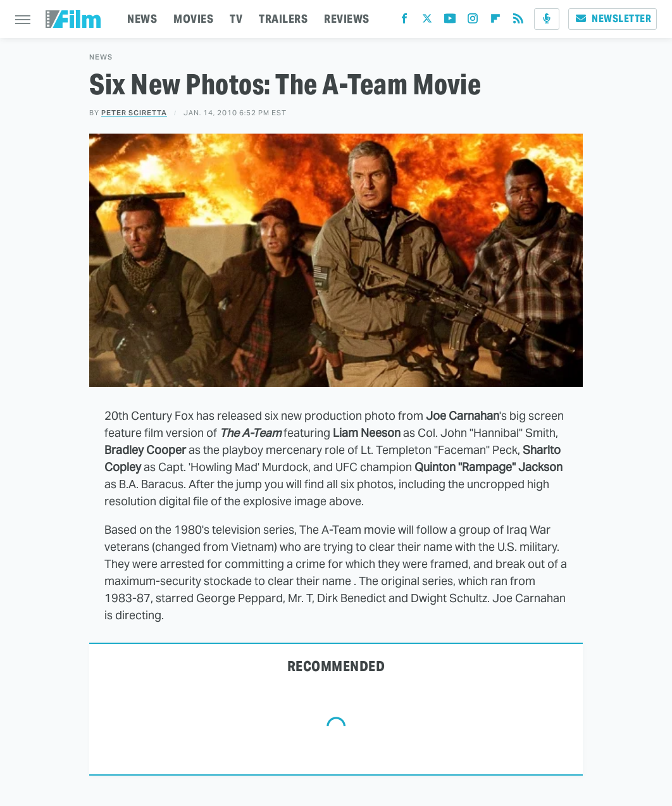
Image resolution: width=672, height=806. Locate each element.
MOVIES (193, 19)
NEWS (142, 19)
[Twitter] (427, 21)
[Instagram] (473, 21)
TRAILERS (283, 19)
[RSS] (518, 21)
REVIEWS (347, 19)
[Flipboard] (495, 21)
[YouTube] (450, 21)
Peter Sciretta (134, 113)
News (101, 57)
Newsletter (613, 19)
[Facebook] (404, 21)
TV (236, 19)
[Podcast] (547, 19)
